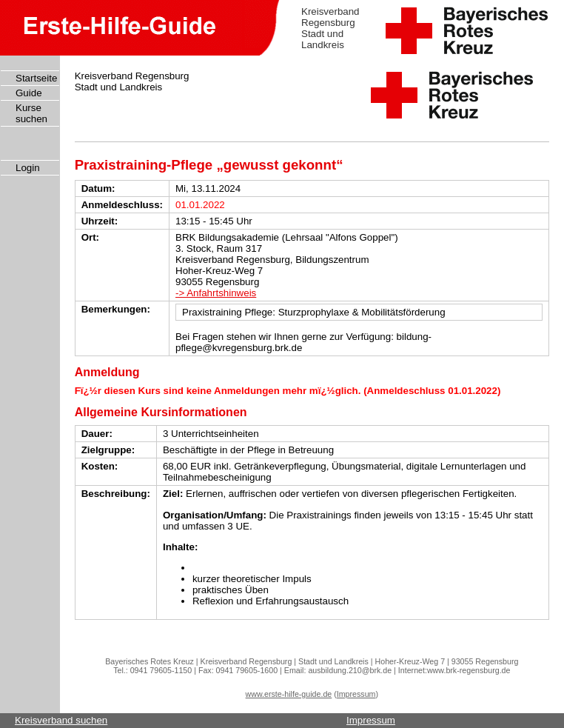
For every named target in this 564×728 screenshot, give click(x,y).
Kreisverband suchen (61, 720)
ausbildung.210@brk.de (350, 670)
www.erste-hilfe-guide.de (289, 694)
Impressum (356, 694)
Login (28, 168)
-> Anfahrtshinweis (216, 293)
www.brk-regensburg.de (469, 670)
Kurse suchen (31, 113)
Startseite (36, 78)
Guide (29, 93)
